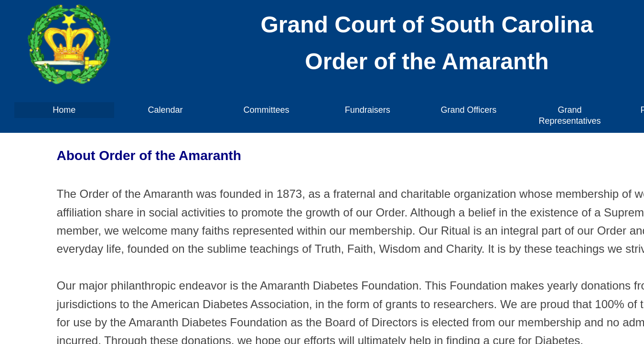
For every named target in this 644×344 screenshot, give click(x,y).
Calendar (165, 110)
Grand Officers (468, 110)
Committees (267, 110)
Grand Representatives (569, 115)
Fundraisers (368, 110)
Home (64, 110)
